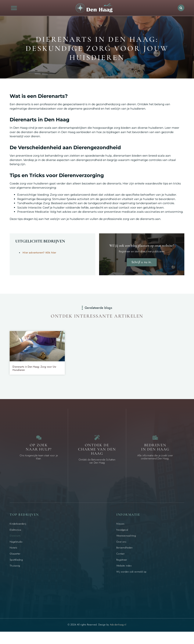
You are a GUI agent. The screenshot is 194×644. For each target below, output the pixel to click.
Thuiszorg (15, 574)
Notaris (13, 556)
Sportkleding (16, 568)
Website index (124, 574)
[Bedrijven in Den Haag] (155, 445)
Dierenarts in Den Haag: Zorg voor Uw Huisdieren (34, 375)
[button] (14, 8)
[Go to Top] (181, 615)
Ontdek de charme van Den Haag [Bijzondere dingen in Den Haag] (97, 458)
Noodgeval (122, 538)
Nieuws (120, 532)
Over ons (121, 550)
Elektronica (15, 538)
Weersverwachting (126, 544)
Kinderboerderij (18, 532)
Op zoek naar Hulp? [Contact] (39, 456)
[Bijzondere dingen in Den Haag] (97, 445)
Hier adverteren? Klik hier (39, 253)
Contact (120, 562)
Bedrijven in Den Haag (155, 456)
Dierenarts (15, 544)
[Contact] (39, 445)
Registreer (122, 568)
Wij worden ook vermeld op (131, 580)
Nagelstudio (16, 550)
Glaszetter (15, 562)
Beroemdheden (124, 556)
